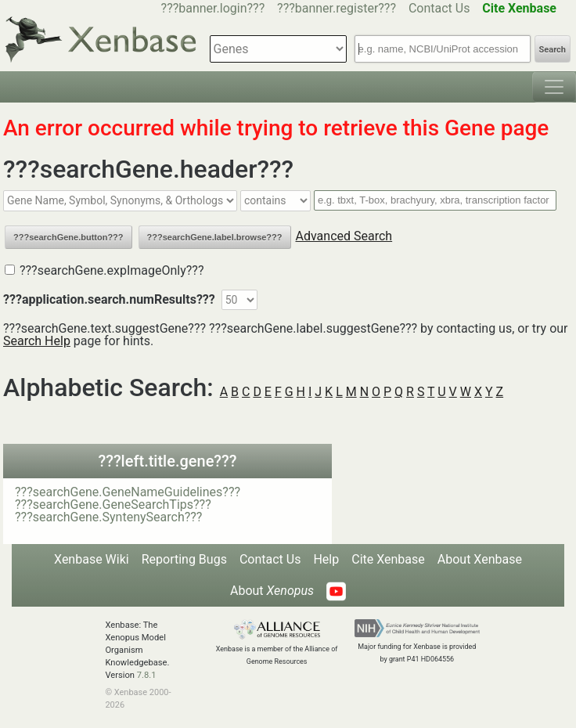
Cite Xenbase (388, 559)
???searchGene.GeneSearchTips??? (113, 505)
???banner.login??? (213, 8)
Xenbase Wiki (92, 559)
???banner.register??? (337, 8)
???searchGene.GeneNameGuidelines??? (128, 492)
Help (326, 559)
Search (553, 50)
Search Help (37, 341)
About (272, 591)
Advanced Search (344, 236)
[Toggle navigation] (554, 87)
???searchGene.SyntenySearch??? (108, 517)
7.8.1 (147, 675)
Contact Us (439, 8)
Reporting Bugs (184, 559)
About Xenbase (480, 559)
